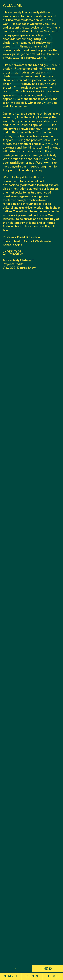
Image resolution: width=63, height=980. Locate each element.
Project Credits (13, 264)
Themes (53, 976)
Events (32, 976)
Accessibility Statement (18, 260)
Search (11, 976)
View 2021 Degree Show (19, 268)
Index (47, 969)
